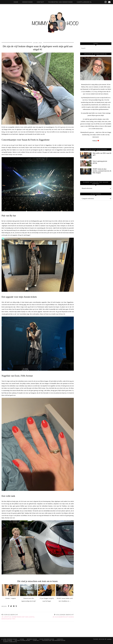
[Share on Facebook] (9, 606)
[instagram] (106, 2)
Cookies (60, 639)
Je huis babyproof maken (63, 616)
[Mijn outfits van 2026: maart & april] (86, 155)
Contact (40, 2)
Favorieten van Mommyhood (60, 2)
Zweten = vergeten (11, 598)
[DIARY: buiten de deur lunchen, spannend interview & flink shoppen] (86, 171)
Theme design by (102, 639)
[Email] (109, 2)
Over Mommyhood (47, 639)
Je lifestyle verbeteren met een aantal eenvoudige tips (20, 617)
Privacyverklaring (23, 640)
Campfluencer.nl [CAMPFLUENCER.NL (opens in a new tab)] (84, 2)
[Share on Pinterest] (14, 606)
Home (16, 2)
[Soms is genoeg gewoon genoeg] (86, 163)
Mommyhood (28, 2)
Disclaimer (8, 640)
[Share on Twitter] (11, 606)
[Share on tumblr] (16, 606)
